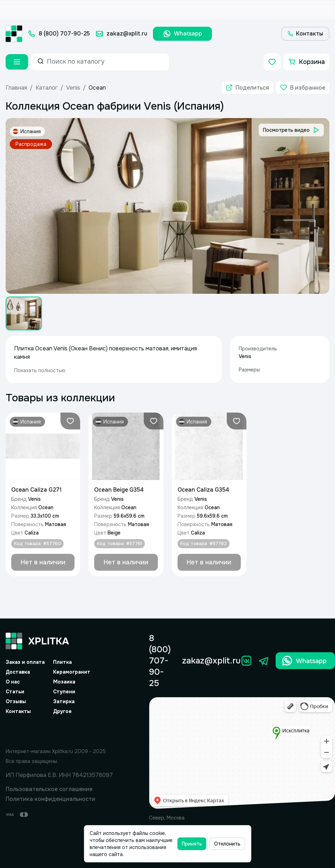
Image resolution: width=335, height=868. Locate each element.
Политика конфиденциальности (50, 799)
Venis (73, 88)
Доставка (18, 672)
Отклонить (227, 844)
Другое (62, 711)
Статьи (15, 692)
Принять (192, 844)
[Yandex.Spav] (59, 730)
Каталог (47, 88)
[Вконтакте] (246, 661)
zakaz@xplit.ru (211, 661)
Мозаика (64, 682)
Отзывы (16, 701)
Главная (16, 88)
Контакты (18, 711)
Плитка (62, 662)
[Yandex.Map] (242, 753)
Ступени (64, 692)
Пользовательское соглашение (49, 789)
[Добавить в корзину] (43, 562)
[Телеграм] (264, 661)
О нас (13, 682)
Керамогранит (72, 672)
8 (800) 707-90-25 (160, 661)
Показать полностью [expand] (40, 370)
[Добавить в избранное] (303, 88)
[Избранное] (272, 62)
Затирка (64, 701)
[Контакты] (305, 34)
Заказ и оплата (25, 662)
